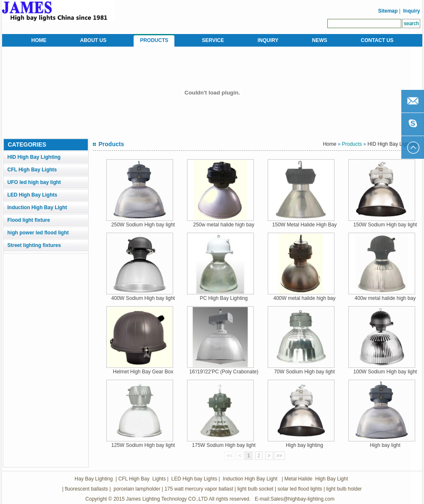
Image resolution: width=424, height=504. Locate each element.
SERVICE (213, 40)
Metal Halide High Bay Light (315, 479)
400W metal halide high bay (304, 298)
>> (279, 456)
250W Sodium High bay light (143, 225)
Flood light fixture (29, 220)
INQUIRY (268, 40)
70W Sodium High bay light (304, 372)
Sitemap (387, 11)
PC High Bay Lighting (224, 298)
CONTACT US (377, 40)
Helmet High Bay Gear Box (143, 372)
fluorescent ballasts (86, 489)
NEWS (320, 40)
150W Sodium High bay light (385, 225)
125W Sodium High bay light (143, 445)
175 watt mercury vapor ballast (199, 489)
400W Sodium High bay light (143, 298)
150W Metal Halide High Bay (304, 225)
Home (329, 144)
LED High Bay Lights (33, 195)
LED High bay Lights (194, 479)
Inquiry (411, 11)
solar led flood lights (300, 489)
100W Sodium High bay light (385, 372)
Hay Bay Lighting (94, 479)
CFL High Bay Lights (32, 170)
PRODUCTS (154, 40)
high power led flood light (38, 233)
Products (352, 144)
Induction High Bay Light (37, 207)
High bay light (385, 445)
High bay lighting (304, 445)
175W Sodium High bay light (224, 445)
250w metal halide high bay (224, 225)
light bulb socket (255, 489)
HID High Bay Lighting (34, 157)
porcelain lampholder (136, 489)
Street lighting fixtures (34, 245)
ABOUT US (93, 40)
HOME (39, 40)
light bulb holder (344, 489)
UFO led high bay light (34, 182)
